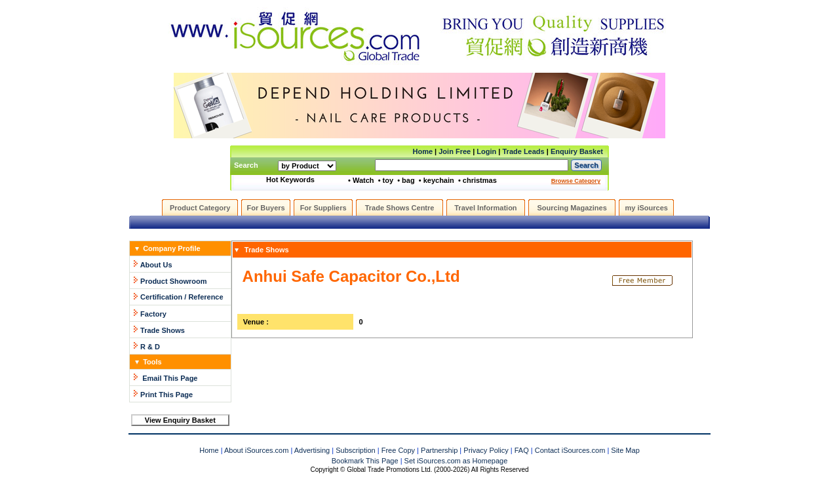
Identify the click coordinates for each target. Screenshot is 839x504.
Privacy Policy (486, 450)
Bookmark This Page (365, 461)
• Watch (361, 180)
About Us (156, 265)
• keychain (437, 180)
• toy (386, 180)
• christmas (478, 180)
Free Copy (398, 450)
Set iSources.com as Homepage (456, 461)
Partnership (439, 450)
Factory (153, 314)
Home (422, 151)
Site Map (625, 450)
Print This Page (166, 395)
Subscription (356, 450)
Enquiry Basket (577, 151)
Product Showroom (173, 281)
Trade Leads (524, 151)
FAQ (522, 450)
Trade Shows (163, 330)
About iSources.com (256, 450)
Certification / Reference (182, 297)
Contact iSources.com (570, 450)
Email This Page (170, 378)
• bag (406, 180)
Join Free (455, 151)
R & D (150, 347)
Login (486, 151)
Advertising (312, 450)
